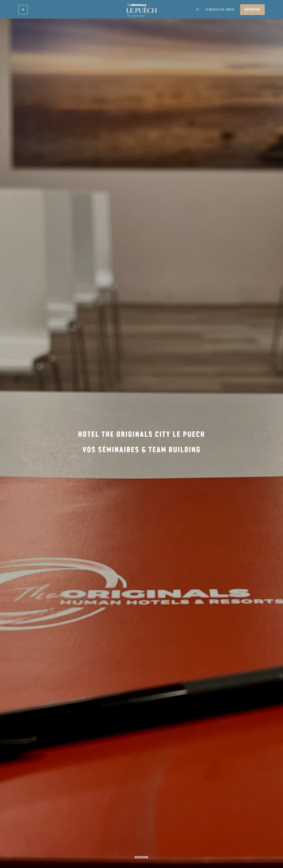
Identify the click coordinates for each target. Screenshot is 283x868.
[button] (23, 10)
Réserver (252, 10)
